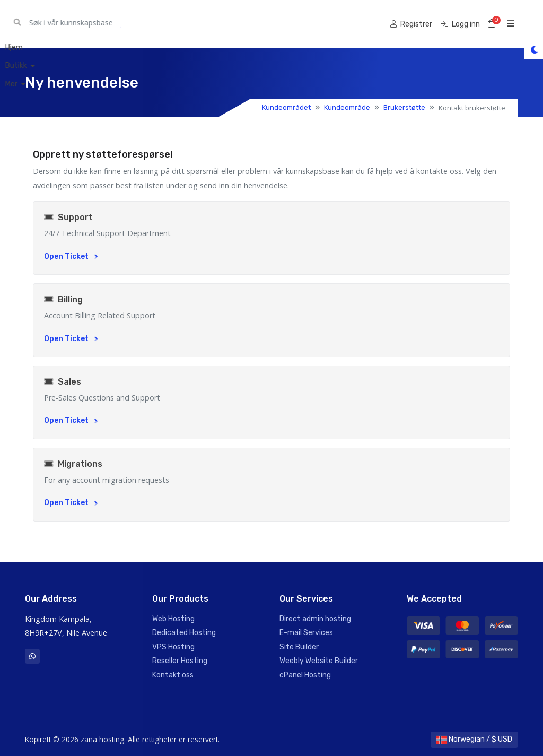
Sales (63, 382)
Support (68, 217)
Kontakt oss (173, 675)
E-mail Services (306, 633)
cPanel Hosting (305, 675)
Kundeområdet (286, 107)
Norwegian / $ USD (474, 739)
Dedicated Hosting (184, 633)
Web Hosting (173, 619)
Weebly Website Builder (319, 661)
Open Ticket (71, 257)
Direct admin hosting (315, 619)
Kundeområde (347, 107)
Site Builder (299, 647)
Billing (63, 299)
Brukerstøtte (404, 107)
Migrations (73, 464)
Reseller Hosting (180, 661)
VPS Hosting (173, 647)
